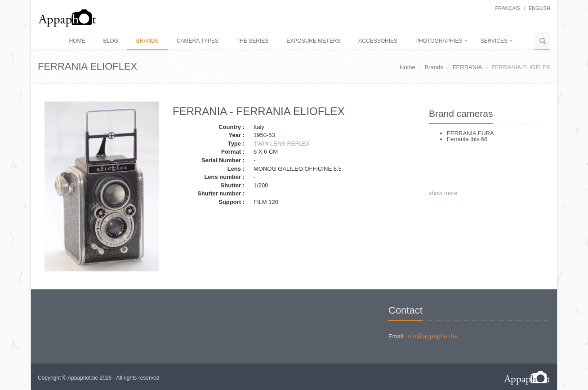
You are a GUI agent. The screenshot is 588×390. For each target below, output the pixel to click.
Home (77, 41)
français (508, 8)
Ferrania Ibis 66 (467, 139)
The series (252, 41)
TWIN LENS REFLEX (282, 144)
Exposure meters (313, 41)
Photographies (439, 41)
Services (494, 41)
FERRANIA (468, 67)
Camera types (198, 41)
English (539, 8)
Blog (110, 41)
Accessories (378, 41)
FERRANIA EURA (470, 133)
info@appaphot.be (432, 336)
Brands (147, 41)
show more (443, 193)
